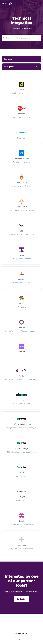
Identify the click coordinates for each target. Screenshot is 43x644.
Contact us (22, 599)
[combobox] (21, 38)
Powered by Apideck (21, 633)
